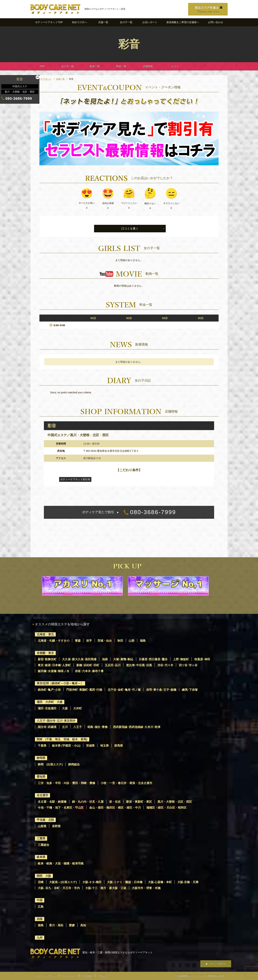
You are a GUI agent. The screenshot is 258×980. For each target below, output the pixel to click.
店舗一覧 (103, 22)
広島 (41, 907)
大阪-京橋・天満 (188, 882)
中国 (40, 900)
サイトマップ (69, 976)
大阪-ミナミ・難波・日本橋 (125, 882)
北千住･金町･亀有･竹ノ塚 (124, 690)
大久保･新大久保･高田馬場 (79, 659)
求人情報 (87, 976)
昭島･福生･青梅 (97, 727)
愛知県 (41, 777)
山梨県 (42, 826)
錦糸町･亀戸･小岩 (49, 690)
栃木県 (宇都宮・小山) (66, 746)
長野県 (56, 826)
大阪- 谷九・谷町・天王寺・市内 (59, 888)
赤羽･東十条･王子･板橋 (161, 690)
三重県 (41, 838)
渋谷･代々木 (165, 665)
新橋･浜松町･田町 (88, 665)
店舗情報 (148, 66)
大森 (65, 708)
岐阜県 (41, 857)
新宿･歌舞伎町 (47, 659)
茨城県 (90, 746)
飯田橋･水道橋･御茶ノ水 (54, 671)
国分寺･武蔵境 (47, 727)
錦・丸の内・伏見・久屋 (88, 802)
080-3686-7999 (129, 512)
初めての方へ (80, 22)
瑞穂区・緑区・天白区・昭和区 (166, 808)
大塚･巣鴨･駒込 (123, 659)
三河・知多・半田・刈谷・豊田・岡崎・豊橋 (66, 783)
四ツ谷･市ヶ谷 (188, 665)
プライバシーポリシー (45, 976)
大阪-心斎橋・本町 (160, 882)
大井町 (78, 708)
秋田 (120, 641)
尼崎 (41, 882)
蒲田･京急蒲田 (47, 708)
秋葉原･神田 (202, 659)
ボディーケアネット (42, 79)
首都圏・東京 (45, 653)
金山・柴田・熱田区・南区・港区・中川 (115, 808)
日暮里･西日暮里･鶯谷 (153, 659)
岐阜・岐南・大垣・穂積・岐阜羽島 (61, 863)
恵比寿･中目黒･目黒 (139, 665)
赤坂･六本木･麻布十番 (89, 671)
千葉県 (42, 746)
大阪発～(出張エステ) (63, 882)
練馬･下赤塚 (190, 690)
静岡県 (41, 758)
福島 (143, 641)
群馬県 (119, 746)
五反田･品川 (113, 665)
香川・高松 (56, 925)
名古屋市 (42, 795)
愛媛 (72, 925)
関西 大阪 (44, 876)
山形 (132, 641)
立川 (65, 727)
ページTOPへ (217, 964)
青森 (78, 641)
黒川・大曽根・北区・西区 (175, 802)
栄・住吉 (115, 802)
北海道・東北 (45, 634)
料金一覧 (121, 66)
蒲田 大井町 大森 (50, 702)
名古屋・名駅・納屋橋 (52, 802)
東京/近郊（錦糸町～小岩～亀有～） (60, 683)
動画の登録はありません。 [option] (129, 286)
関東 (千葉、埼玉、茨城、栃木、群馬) (62, 739)
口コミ (175, 66)
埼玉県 (104, 746)
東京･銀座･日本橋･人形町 (54, 665)
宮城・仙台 (105, 641)
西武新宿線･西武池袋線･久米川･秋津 (137, 727)
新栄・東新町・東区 (139, 802)
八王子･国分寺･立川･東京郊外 (56, 721)
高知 (83, 925)
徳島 (41, 925)
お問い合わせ (216, 22)
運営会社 (103, 976)
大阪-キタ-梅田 (92, 882)
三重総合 (44, 845)
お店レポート (150, 22)
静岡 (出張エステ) (50, 764)
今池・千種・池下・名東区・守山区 (61, 808)
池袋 (105, 659)
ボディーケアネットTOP (49, 22)
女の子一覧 (126, 22)
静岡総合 (74, 764)
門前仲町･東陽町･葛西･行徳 (84, 690)
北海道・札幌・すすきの (54, 641)
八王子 (78, 727)
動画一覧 (95, 66)
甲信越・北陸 (45, 820)
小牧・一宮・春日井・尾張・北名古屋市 (126, 783)
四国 (40, 919)
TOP (42, 66)
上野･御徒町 (181, 659)
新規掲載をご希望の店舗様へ (183, 22)
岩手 (89, 641)
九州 (40, 938)
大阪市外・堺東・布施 (146, 888)
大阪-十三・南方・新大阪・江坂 (106, 888)
